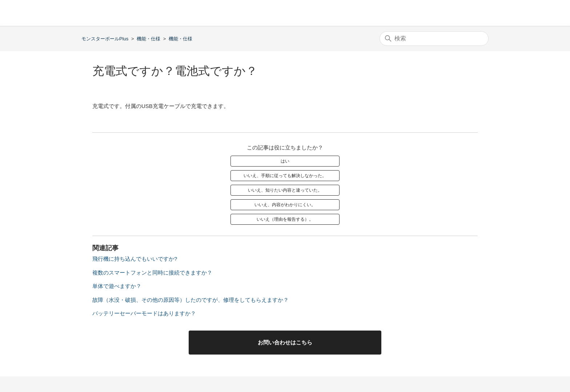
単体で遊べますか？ (117, 286)
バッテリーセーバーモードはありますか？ (144, 313)
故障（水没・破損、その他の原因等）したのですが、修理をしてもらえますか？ (190, 300)
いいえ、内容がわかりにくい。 (285, 205)
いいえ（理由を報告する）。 (285, 219)
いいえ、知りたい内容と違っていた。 (285, 190)
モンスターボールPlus (105, 39)
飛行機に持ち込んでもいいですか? (135, 259)
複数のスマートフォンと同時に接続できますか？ (152, 273)
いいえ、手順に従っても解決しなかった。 (285, 176)
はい (285, 161)
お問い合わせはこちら (285, 342)
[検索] (434, 39)
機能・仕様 (148, 39)
